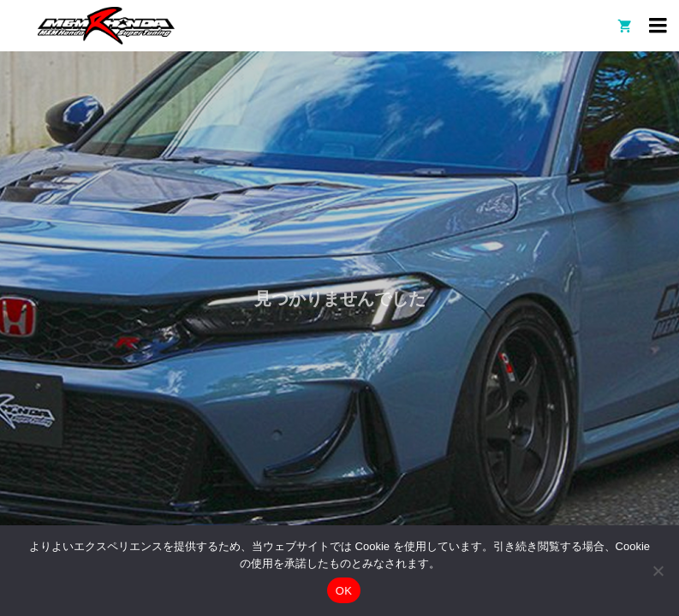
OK (344, 591)
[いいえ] (658, 571)
